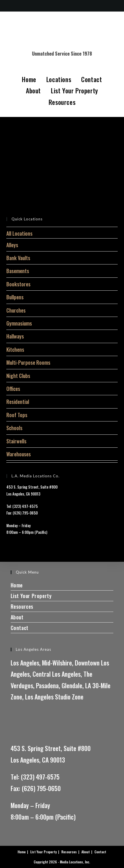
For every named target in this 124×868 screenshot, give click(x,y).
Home (29, 79)
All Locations (19, 233)
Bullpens (15, 297)
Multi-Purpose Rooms (28, 362)
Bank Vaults (18, 258)
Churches (16, 310)
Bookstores (18, 284)
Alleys (12, 245)
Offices (13, 389)
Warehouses (19, 454)
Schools (14, 428)
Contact (91, 79)
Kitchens (15, 349)
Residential (18, 402)
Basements (18, 271)
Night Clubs (18, 376)
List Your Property (75, 90)
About (33, 90)
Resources (62, 102)
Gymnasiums (19, 323)
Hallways (15, 336)
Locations (59, 79)
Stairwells (16, 441)
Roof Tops (17, 415)
